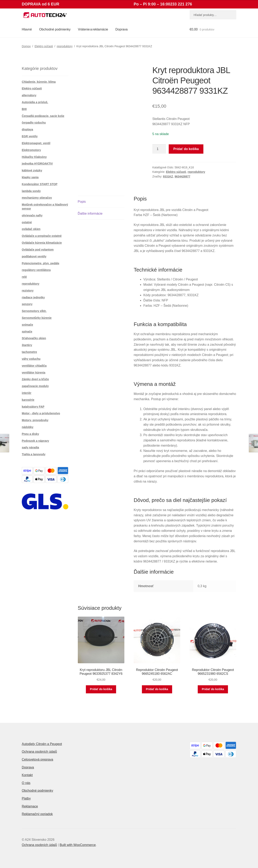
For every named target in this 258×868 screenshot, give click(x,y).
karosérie (28, 400)
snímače (27, 325)
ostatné (27, 222)
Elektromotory (31, 150)
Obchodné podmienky (55, 29)
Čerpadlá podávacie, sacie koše (43, 116)
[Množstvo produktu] (159, 149)
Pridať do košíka (186, 149)
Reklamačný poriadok (37, 814)
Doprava (122, 29)
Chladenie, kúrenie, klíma (39, 82)
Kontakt (27, 775)
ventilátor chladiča (34, 366)
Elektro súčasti (44, 46)
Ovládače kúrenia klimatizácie (42, 243)
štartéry (27, 345)
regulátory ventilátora (36, 270)
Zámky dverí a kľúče (35, 379)
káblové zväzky (32, 170)
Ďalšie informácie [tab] (90, 214)
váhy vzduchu (31, 359)
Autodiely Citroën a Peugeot (42, 744)
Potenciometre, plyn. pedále (41, 263)
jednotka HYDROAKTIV (37, 164)
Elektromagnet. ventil (36, 143)
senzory (27, 304)
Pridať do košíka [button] (101, 689)
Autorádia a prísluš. (35, 102)
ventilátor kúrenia (34, 373)
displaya (27, 129)
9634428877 (182, 176)
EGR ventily (30, 136)
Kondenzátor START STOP (40, 184)
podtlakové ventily (34, 256)
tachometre (29, 352)
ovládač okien (31, 229)
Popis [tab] (82, 202)
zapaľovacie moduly (35, 386)
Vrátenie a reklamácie (93, 29)
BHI (24, 109)
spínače (27, 332)
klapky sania (30, 177)
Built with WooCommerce (78, 845)
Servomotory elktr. (34, 311)
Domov (26, 46)
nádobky (28, 427)
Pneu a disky (30, 434)
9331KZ (168, 176)
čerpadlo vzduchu (34, 123)
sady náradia (30, 447)
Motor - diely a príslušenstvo (41, 413)
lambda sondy (31, 191)
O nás (26, 783)
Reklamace (30, 806)
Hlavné (27, 29)
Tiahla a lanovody (34, 454)
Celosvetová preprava (37, 759)
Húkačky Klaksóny (34, 157)
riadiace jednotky (33, 297)
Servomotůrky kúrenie (37, 318)
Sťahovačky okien (34, 338)
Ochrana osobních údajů (39, 752)
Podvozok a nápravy (35, 441)
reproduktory (65, 46)
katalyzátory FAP (33, 407)
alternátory (29, 95)
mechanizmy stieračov (37, 198)
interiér (27, 393)
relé (24, 277)
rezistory (28, 291)
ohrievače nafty (32, 215)
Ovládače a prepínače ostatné (42, 236)
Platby (26, 798)
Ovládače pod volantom (38, 250)
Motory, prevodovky (35, 420)
